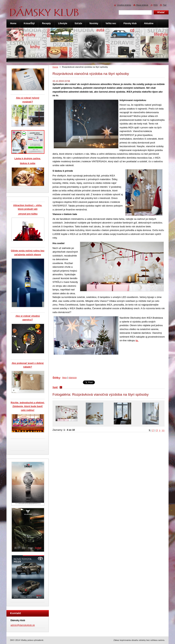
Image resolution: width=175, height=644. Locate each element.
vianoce (73, 377)
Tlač (165, 5)
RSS (155, 5)
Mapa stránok (142, 5)
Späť (55, 387)
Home (55, 67)
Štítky (56, 378)
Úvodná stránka (124, 5)
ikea (64, 377)
